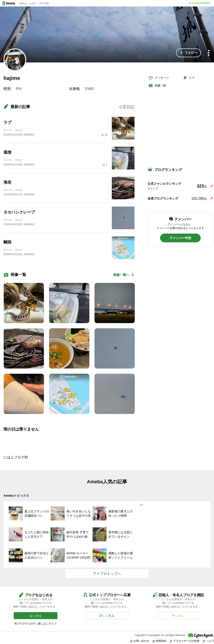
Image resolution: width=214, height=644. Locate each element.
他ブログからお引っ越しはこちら (34, 623)
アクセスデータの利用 (185, 641)
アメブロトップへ (107, 574)
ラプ (7, 122)
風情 (7, 152)
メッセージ (159, 78)
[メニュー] (209, 53)
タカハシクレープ (19, 212)
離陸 (7, 242)
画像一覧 (157, 86)
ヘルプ (208, 641)
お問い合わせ (140, 641)
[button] (188, 53)
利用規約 (159, 641)
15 (104, 135)
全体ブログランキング (163, 198)
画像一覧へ (124, 275)
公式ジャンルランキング (164, 184)
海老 (7, 182)
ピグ (189, 78)
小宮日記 (127, 107)
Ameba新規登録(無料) (199, 3)
